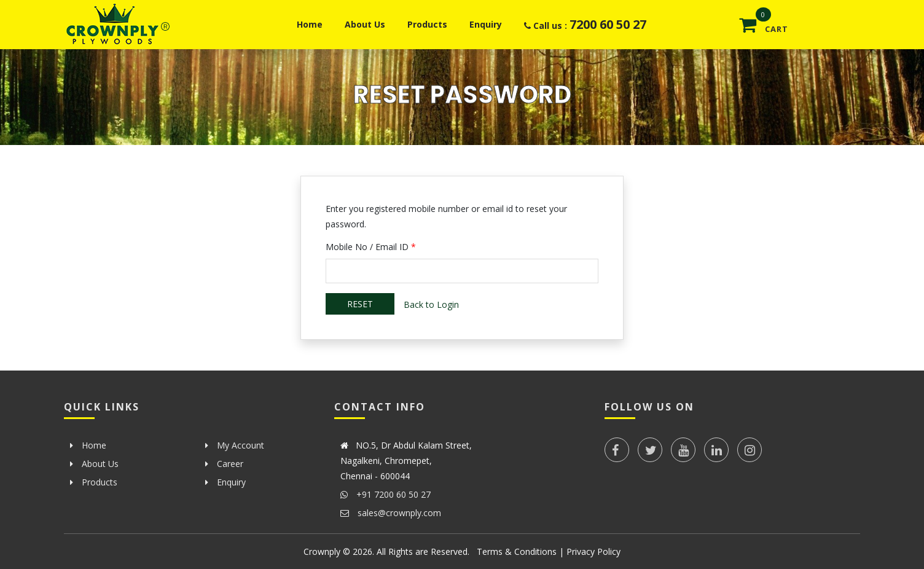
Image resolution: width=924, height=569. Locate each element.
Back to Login (431, 304)
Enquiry (486, 24)
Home (310, 24)
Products (427, 24)
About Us (365, 24)
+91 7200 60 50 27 (386, 494)
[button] (834, 19)
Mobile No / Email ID (371, 247)
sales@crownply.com (391, 513)
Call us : (585, 24)
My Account (235, 445)
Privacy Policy (593, 551)
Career (224, 464)
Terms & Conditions (517, 551)
